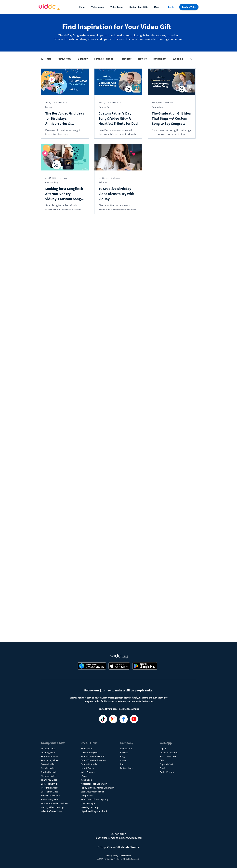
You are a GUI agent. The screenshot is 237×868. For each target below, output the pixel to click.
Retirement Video (49, 756)
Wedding (178, 59)
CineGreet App (88, 803)
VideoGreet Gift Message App (95, 799)
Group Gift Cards (89, 764)
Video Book (86, 780)
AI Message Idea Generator (94, 784)
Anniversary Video (50, 760)
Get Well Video (48, 768)
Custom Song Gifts (90, 752)
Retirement (160, 59)
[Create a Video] (189, 7)
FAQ (162, 760)
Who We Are (126, 749)
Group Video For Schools (93, 756)
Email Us (164, 768)
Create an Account (169, 752)
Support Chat (166, 764)
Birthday (83, 59)
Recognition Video (50, 788)
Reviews (124, 752)
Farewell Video (48, 764)
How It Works (87, 768)
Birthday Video (48, 749)
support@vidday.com (131, 838)
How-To (142, 59)
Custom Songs (52, 182)
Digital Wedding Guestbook (94, 811)
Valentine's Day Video (51, 811)
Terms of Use (126, 856)
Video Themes (88, 772)
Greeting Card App (90, 807)
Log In (163, 749)
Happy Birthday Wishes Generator (97, 788)
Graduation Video (50, 772)
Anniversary (65, 59)
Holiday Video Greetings (53, 807)
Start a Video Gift (168, 756)
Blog (122, 756)
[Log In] (171, 7)
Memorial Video (49, 776)
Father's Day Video (50, 799)
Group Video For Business (93, 760)
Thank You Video (49, 780)
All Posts (46, 59)
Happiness (126, 59)
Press (123, 764)
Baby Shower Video (50, 784)
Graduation (157, 107)
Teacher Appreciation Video (54, 803)
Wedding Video (48, 752)
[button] (98, 7)
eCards (84, 776)
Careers (124, 760)
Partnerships (126, 768)
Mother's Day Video (50, 796)
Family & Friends (104, 59)
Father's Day (105, 107)
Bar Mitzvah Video (50, 792)
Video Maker (87, 749)
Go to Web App (167, 772)
